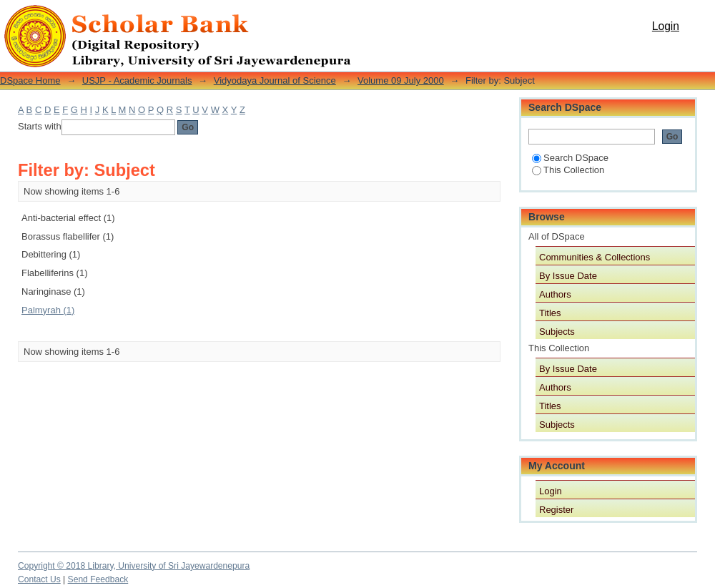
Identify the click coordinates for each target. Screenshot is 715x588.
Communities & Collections (595, 257)
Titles (550, 313)
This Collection (568, 170)
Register (556, 510)
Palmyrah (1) (48, 310)
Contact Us (39, 579)
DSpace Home (30, 80)
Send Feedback (98, 579)
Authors (555, 294)
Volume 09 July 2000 (401, 80)
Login (666, 26)
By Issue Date (568, 276)
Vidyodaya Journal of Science (275, 80)
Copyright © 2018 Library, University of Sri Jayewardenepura (134, 566)
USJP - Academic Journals (137, 80)
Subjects (557, 332)
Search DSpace (570, 158)
